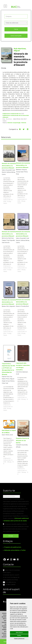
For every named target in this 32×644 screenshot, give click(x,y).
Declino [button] (19, 636)
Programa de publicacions (13, 547)
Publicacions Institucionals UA (12, 114)
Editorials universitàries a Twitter (15, 550)
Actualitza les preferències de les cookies (14, 1)
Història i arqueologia (14, 123)
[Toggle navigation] (5, 6)
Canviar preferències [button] (19, 639)
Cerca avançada (16, 36)
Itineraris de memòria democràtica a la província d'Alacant (9, 166)
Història (24, 123)
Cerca (16, 29)
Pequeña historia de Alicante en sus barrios (23, 441)
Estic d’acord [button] (19, 632)
